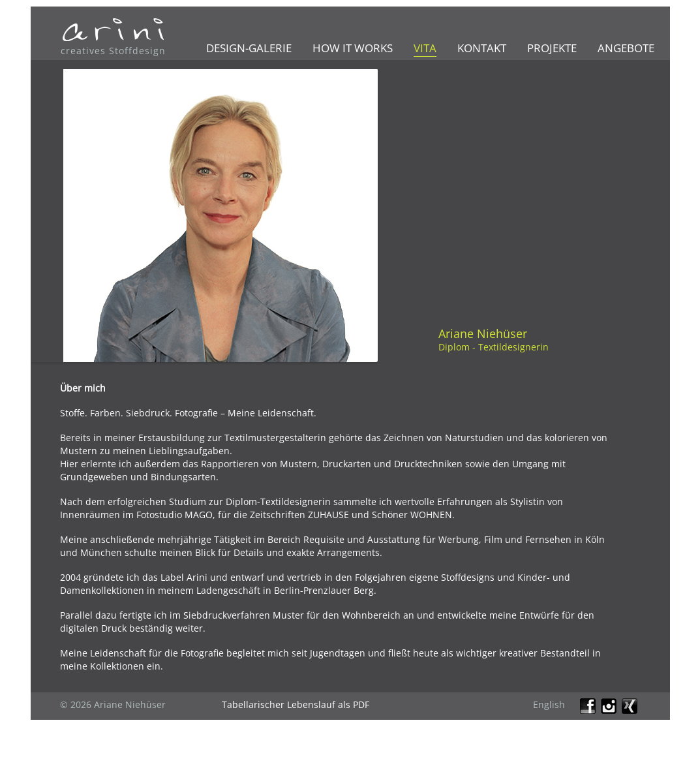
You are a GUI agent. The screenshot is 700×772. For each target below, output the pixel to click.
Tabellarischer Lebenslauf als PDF (296, 704)
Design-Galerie (249, 48)
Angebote (626, 48)
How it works (353, 48)
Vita (425, 48)
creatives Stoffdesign (113, 51)
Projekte (552, 48)
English (549, 704)
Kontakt (482, 48)
